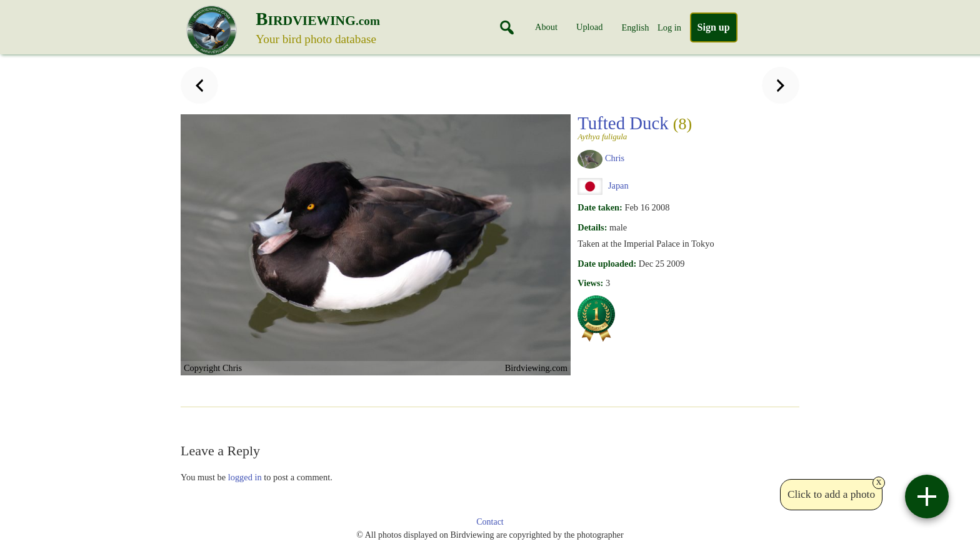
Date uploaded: (607, 264)
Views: (590, 283)
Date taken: (600, 207)
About (546, 27)
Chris (615, 158)
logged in (245, 477)
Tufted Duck (644, 127)
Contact (490, 522)
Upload (589, 27)
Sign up (714, 27)
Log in (669, 27)
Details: (592, 227)
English (635, 27)
